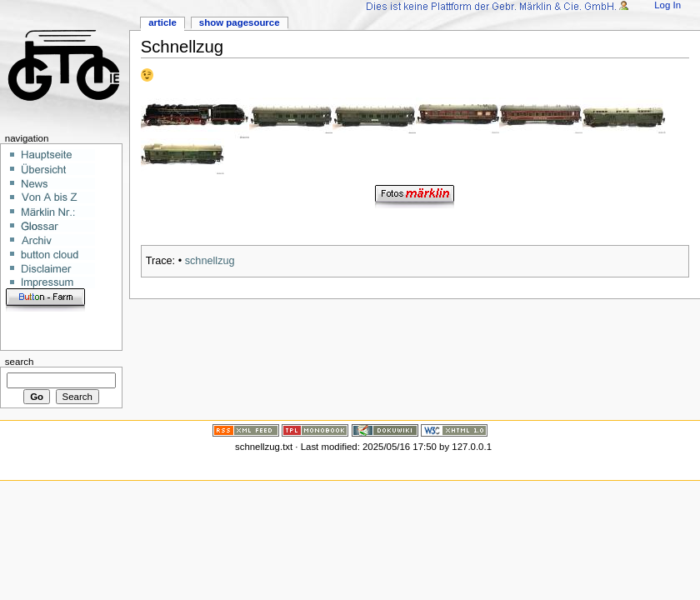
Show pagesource (240, 22)
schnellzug (210, 261)
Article (162, 22)
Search (20, 362)
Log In (667, 5)
